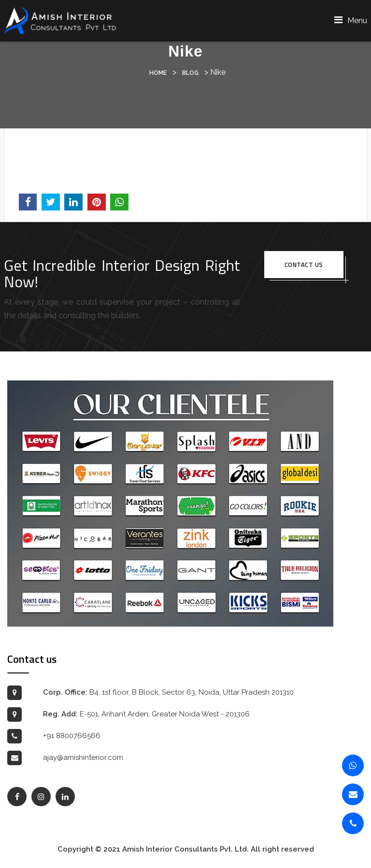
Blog (190, 73)
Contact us (304, 265)
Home (158, 73)
